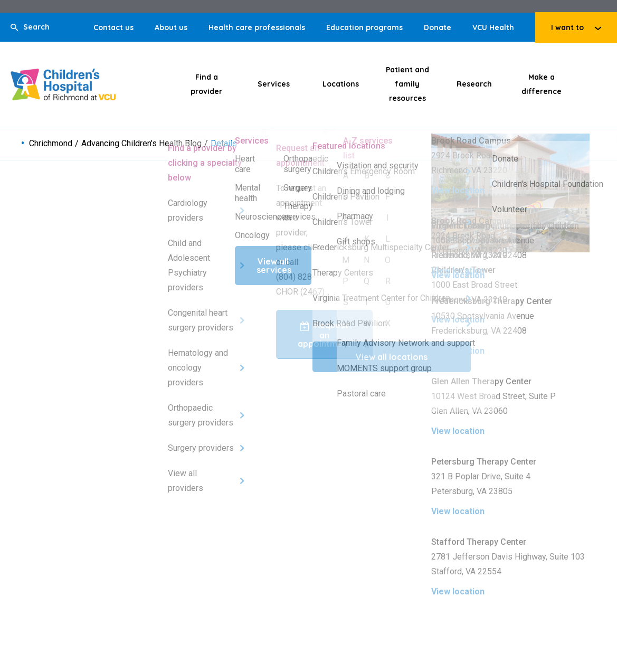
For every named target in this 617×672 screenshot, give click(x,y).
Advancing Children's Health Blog (141, 144)
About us (171, 27)
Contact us (113, 27)
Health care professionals (257, 27)
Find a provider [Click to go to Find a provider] (206, 84)
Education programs (364, 27)
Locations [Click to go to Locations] (341, 84)
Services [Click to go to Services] (274, 84)
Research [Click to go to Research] (474, 84)
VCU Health (493, 27)
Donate (438, 27)
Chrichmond (51, 144)
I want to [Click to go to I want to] (567, 27)
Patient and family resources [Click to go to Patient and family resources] (407, 84)
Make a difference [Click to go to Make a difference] (542, 84)
